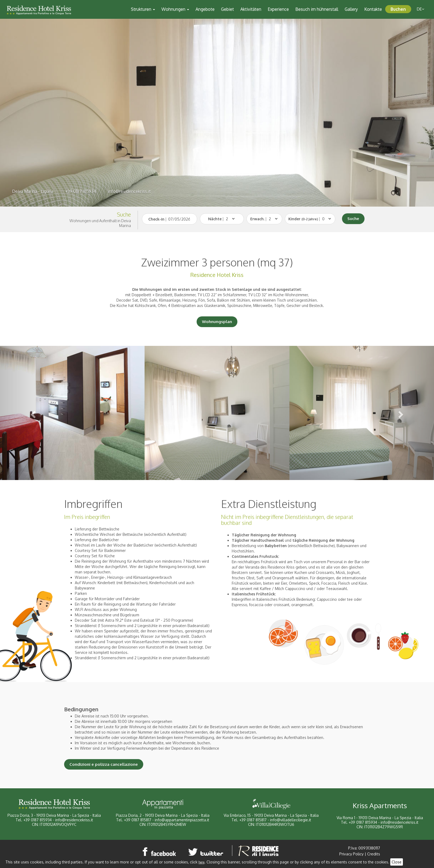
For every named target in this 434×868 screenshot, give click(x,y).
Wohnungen (175, 9)
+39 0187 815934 (81, 191)
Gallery (351, 9)
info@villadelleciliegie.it (291, 820)
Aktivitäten (251, 9)
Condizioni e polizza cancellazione (104, 764)
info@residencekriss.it (129, 191)
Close (397, 862)
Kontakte (373, 9)
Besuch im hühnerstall (317, 9)
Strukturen (143, 9)
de (421, 9)
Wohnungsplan (217, 322)
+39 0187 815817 (138, 820)
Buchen (398, 9)
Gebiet (227, 9)
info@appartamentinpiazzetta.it (182, 820)
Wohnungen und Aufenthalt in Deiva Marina (100, 223)
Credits (374, 854)
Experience (278, 9)
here (201, 862)
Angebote (205, 9)
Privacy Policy (351, 854)
